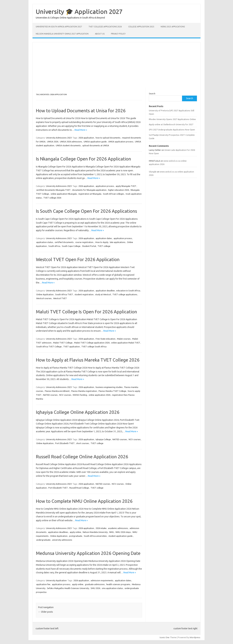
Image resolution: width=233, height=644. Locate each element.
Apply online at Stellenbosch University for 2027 (171, 124)
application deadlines (58, 532)
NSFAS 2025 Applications (173, 27)
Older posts (46, 612)
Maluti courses (124, 339)
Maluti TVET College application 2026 (92, 343)
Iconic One (165, 637)
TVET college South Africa (94, 347)
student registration (84, 294)
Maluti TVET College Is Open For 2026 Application (86, 312)
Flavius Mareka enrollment (57, 391)
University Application (56, 580)
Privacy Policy (118, 34)
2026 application (86, 138)
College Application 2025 (141, 27)
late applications (118, 242)
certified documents (64, 242)
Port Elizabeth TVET (65, 443)
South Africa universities (95, 536)
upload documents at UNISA (96, 145)
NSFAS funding (80, 395)
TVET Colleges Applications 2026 (105, 27)
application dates (104, 238)
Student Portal (89, 246)
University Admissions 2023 (59, 138)
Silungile (153, 172)
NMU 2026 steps (123, 532)
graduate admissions (95, 584)
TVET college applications (125, 294)
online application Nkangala (64, 194)
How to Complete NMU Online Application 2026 (84, 501)
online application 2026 (100, 395)
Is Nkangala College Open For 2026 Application (83, 159)
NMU (112, 532)
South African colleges (114, 194)
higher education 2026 (119, 190)
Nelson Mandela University (95, 532)
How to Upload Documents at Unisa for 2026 (81, 111)
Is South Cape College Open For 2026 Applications (86, 211)
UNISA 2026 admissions (71, 142)
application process (105, 186)
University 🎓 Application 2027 (79, 11)
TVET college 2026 (52, 198)
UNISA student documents (68, 145)
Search (152, 94)
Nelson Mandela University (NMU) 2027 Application (62, 34)
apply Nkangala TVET (126, 186)
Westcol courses (44, 298)
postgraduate (76, 536)
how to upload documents (108, 138)
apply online (75, 532)
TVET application (72, 347)
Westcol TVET (60, 298)
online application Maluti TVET (126, 343)
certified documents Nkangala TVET (53, 190)
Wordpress (195, 637)
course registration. (84, 242)
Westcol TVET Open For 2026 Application (78, 259)
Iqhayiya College (103, 439)
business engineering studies (109, 387)
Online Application (45, 294)
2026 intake (101, 528)
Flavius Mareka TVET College (112, 391)
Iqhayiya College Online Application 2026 (78, 412)
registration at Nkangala (90, 194)
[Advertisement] (116, 65)
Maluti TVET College (63, 343)
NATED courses (50, 395)
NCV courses (65, 395)
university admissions (62, 540)
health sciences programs (118, 584)
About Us (100, 34)
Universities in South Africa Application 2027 (59, 27)
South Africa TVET (64, 294)
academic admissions (118, 528)
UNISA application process (121, 142)
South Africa (54, 246)
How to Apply (102, 242)
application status (45, 242)
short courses (83, 443)
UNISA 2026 (53, 142)
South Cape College (71, 246)
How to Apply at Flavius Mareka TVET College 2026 (88, 360)
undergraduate (43, 540)
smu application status (112, 588)
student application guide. (121, 536)
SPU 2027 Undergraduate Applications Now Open (172, 130)
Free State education (105, 339)
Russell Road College (79, 488)
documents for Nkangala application (89, 190)
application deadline (105, 291)
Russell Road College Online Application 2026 (82, 457)
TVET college (104, 246)
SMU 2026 (95, 588)
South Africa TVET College (49, 347)
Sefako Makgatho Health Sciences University (68, 588)
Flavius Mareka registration (84, 391)
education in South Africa (128, 291)
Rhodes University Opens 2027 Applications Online (172, 119)
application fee (43, 584)
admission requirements (102, 580)
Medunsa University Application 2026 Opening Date (88, 553)
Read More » (81, 130)
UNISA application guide (95, 142)
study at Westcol (103, 294)
